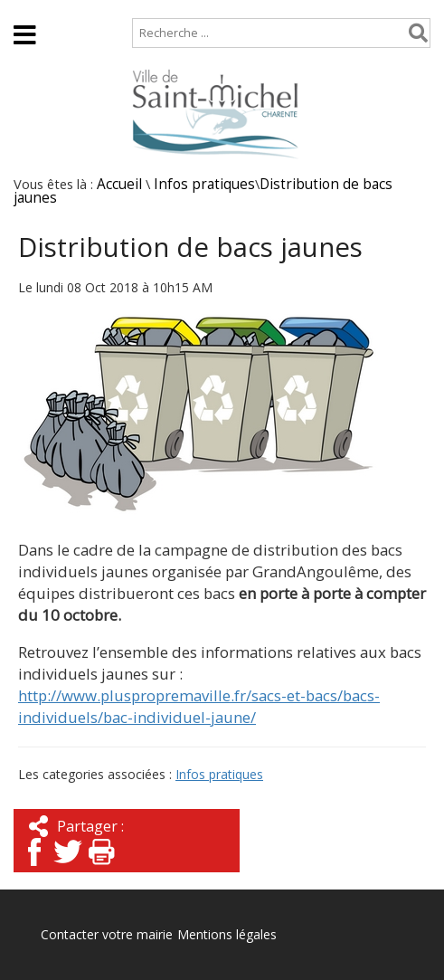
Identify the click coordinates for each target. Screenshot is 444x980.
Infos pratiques (204, 184)
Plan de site (115, 9)
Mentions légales (227, 934)
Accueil (29, 9)
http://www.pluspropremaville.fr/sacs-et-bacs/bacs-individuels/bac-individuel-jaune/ (199, 706)
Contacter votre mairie (107, 934)
